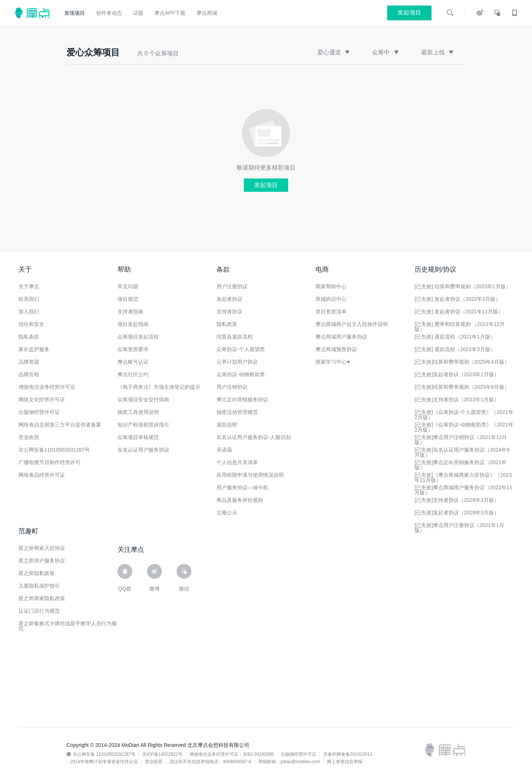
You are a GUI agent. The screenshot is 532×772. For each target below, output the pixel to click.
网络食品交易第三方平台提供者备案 (60, 425)
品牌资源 (29, 362)
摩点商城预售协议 (336, 349)
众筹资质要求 (133, 349)
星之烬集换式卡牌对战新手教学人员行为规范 (68, 626)
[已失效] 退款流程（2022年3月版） (455, 349)
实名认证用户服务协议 (143, 450)
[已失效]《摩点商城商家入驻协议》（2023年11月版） (463, 477)
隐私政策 (227, 324)
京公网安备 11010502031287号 (104, 754)
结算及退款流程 (235, 337)
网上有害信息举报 (345, 762)
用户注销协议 (232, 387)
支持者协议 (229, 312)
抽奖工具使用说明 (138, 412)
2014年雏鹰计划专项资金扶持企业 (104, 762)
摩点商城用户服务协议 (341, 337)
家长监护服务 (34, 349)
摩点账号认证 (133, 362)
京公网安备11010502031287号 (54, 450)
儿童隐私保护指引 (39, 586)
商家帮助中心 (331, 286)
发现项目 (75, 13)
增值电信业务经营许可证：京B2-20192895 (232, 754)
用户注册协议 (232, 286)
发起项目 (266, 185)
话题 (138, 13)
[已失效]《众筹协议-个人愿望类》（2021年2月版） (464, 415)
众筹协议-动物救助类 (241, 374)
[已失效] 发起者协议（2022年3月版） (458, 299)
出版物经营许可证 (39, 412)
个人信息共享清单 (237, 462)
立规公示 (227, 513)
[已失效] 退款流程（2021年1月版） (455, 337)
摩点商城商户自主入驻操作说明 (352, 324)
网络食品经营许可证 (42, 475)
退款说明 (227, 425)
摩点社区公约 (133, 374)
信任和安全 (31, 324)
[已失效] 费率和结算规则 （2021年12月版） (460, 327)
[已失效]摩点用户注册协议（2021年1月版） (459, 528)
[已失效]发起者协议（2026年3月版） (457, 513)
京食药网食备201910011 (348, 754)
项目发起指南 (133, 324)
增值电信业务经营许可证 (47, 387)
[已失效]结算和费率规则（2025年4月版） (462, 362)
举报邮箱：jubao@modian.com (289, 762)
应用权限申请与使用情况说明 (250, 475)
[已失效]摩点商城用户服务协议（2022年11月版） (463, 490)
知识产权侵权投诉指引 (143, 425)
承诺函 (224, 450)
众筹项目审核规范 (138, 437)
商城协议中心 (331, 299)
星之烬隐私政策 (37, 573)
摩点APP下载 (170, 13)
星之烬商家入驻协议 (42, 548)
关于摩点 (29, 286)
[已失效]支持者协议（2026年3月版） (457, 500)
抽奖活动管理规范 (237, 412)
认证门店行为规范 (39, 611)
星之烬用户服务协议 (42, 561)
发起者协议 (229, 299)
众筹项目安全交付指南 (143, 399)
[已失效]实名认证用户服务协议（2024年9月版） (462, 452)
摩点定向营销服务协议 (242, 399)
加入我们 (29, 312)
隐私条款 (29, 337)
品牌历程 (29, 374)
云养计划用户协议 (237, 362)
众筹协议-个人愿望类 (241, 349)
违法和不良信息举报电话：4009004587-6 (210, 762)
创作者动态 (109, 13)
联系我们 (29, 299)
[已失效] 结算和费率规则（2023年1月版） (463, 286)
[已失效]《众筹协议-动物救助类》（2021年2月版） (464, 427)
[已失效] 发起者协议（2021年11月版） (459, 312)
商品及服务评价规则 (240, 500)
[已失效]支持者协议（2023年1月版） (457, 399)
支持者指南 (130, 312)
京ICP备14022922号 (162, 754)
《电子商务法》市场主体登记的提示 (159, 387)
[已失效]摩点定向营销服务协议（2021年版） (461, 465)
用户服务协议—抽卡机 (242, 487)
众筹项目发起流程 (138, 337)
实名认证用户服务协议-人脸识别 (254, 437)
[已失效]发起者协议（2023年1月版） (457, 374)
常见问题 (128, 286)
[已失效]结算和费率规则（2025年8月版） (462, 387)
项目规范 (128, 299)
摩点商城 (207, 13)
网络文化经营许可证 (42, 399)
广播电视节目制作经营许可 (50, 462)
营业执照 (29, 437)
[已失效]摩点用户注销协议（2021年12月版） (461, 440)
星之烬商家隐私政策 (42, 598)
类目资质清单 (331, 312)
